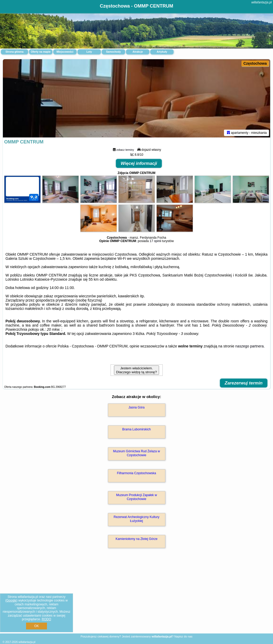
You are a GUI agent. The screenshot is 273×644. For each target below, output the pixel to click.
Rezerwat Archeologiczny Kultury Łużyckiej (136, 519)
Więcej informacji (139, 163)
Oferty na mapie (41, 52)
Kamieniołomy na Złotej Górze (136, 539)
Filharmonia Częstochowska (136, 473)
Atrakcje (138, 52)
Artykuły (162, 52)
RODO (46, 619)
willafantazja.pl (262, 2)
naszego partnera (249, 346)
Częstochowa (255, 63)
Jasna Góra (136, 407)
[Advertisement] (136, 596)
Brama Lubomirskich (136, 429)
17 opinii (156, 241)
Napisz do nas (183, 636)
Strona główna (14, 52)
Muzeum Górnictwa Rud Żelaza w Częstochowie (136, 453)
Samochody (114, 52)
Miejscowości (65, 52)
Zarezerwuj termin (244, 383)
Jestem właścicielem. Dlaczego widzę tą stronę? (136, 370)
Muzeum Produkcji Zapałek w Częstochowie (136, 497)
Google (11, 600)
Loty (89, 52)
